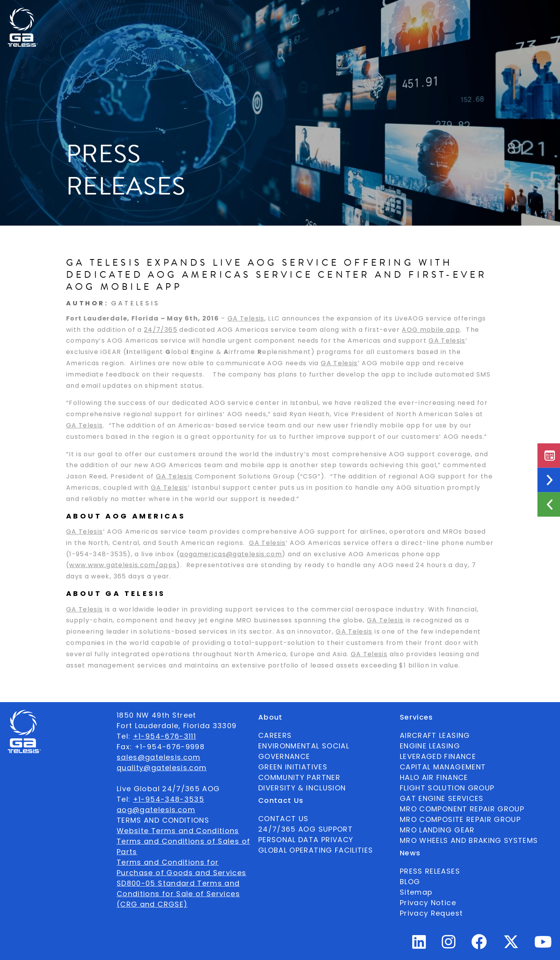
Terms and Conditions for (168, 862)
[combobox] (499, 14)
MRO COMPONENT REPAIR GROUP (462, 809)
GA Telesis (246, 318)
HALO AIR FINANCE (434, 777)
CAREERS (275, 735)
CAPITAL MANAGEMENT (443, 767)
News (315, 14)
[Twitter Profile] (511, 947)
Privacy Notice (428, 903)
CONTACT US (283, 819)
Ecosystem (228, 14)
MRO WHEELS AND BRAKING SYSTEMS (469, 840)
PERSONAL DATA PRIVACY (306, 840)
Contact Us (360, 14)
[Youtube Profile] (543, 945)
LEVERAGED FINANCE (438, 756)
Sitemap (416, 892)
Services (276, 14)
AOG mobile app (431, 330)
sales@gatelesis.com (159, 757)
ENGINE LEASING (430, 746)
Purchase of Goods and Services (182, 873)
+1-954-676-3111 (164, 736)
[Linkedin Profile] (419, 945)
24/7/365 (161, 330)
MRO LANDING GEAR (437, 830)
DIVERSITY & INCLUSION (302, 788)
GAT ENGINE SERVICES (442, 798)
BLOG (410, 882)
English (499, 14)
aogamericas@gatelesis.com (231, 554)
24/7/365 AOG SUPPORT (431, 14)
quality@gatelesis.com (162, 768)
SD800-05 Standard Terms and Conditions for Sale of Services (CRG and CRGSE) (178, 894)
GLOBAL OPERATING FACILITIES (316, 850)
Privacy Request (431, 913)
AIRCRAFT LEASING (435, 735)
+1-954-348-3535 (169, 799)
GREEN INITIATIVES (293, 767)
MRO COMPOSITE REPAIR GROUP (460, 819)
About (182, 14)
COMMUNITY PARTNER (299, 777)
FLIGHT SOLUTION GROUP (447, 788)
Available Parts (130, 14)
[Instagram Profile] (449, 945)
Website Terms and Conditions (178, 831)
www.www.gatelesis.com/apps (123, 565)
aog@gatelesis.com (156, 810)
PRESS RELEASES (430, 871)
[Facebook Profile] (479, 945)
